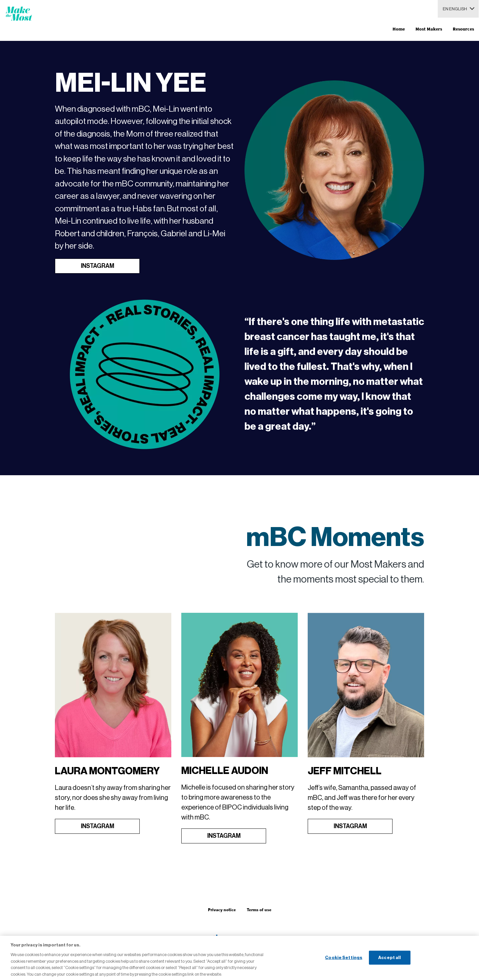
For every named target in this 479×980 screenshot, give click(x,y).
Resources (463, 29)
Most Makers (429, 29)
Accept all (390, 961)
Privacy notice (222, 910)
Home (399, 29)
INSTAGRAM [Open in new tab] (97, 266)
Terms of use (259, 910)
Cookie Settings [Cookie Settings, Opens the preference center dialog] (344, 961)
